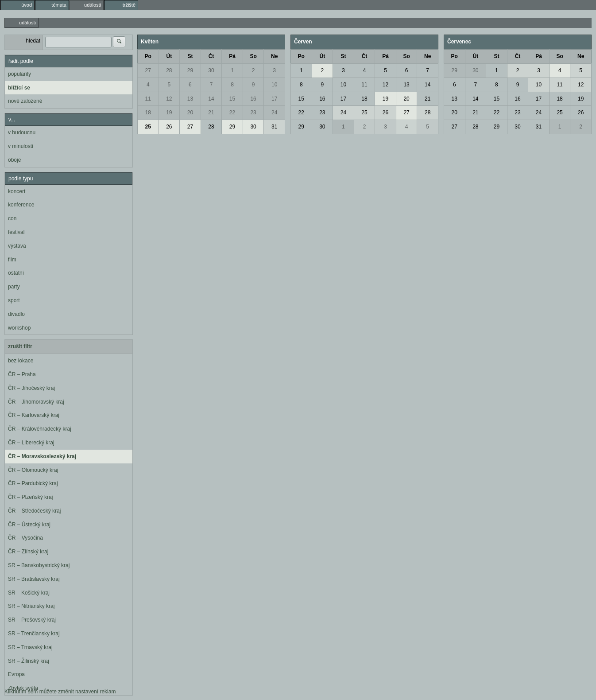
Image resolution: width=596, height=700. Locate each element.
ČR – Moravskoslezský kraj (42, 456)
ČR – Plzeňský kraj (30, 497)
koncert (17, 191)
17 (274, 99)
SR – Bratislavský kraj (34, 579)
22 (232, 113)
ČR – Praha (22, 374)
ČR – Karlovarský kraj (34, 415)
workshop (19, 328)
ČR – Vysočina (25, 538)
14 (211, 99)
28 (169, 70)
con (12, 218)
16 (253, 99)
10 (274, 85)
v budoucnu (22, 132)
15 (232, 99)
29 (190, 70)
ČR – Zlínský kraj (28, 552)
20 (190, 113)
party (14, 287)
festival (16, 232)
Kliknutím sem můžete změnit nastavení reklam (60, 692)
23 (253, 113)
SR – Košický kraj (29, 593)
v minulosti (21, 146)
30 (211, 70)
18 (148, 113)
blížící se (19, 88)
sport (14, 300)
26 (169, 127)
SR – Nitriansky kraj (31, 606)
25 (148, 127)
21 (211, 113)
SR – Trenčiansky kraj (34, 634)
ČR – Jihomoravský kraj (36, 402)
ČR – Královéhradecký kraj (40, 429)
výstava (17, 246)
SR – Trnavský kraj (30, 647)
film (12, 260)
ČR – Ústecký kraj (29, 525)
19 (169, 113)
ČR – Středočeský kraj (34, 511)
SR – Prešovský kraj (32, 620)
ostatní (16, 273)
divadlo (16, 314)
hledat (33, 41)
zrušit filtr (20, 346)
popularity (19, 74)
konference (21, 205)
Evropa (16, 674)
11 (148, 99)
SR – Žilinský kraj (29, 661)
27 (148, 70)
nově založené (25, 101)
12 (169, 99)
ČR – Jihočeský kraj (31, 388)
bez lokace (21, 361)
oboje (14, 160)
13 (190, 99)
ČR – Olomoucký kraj (33, 470)
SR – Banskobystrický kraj (39, 565)
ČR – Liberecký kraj (31, 443)
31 (274, 127)
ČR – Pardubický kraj (33, 483)
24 (274, 113)
